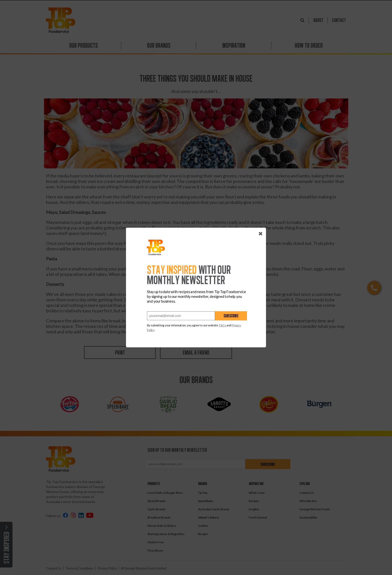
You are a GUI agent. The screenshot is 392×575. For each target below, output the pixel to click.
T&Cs (222, 325)
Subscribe (231, 316)
